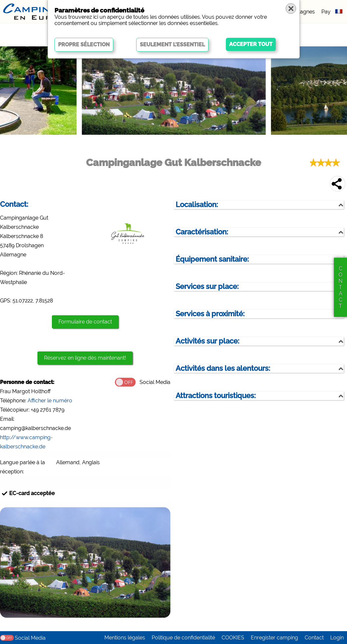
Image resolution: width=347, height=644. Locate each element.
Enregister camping (274, 638)
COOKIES (233, 638)
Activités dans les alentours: (223, 368)
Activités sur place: (207, 341)
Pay (326, 12)
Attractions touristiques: (216, 396)
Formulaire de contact (85, 322)
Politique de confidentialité (183, 638)
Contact (314, 638)
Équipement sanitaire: (212, 259)
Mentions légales (125, 638)
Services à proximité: (210, 314)
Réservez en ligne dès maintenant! (85, 358)
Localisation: (197, 205)
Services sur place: (207, 286)
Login (337, 638)
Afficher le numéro (50, 401)
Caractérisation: (202, 232)
